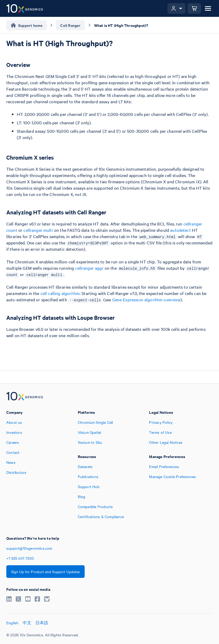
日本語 (42, 623)
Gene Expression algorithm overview (146, 299)
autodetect (180, 230)
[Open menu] (208, 8)
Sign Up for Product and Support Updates (45, 572)
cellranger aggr (89, 268)
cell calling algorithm (60, 293)
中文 (27, 623)
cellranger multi (38, 230)
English (12, 623)
